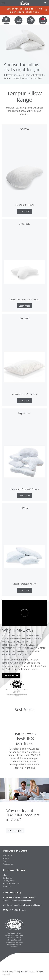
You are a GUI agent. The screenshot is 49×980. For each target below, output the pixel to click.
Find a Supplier (15, 831)
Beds (5, 861)
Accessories (8, 864)
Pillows (6, 858)
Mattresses (8, 856)
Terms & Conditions (11, 884)
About (6, 875)
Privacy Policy (9, 881)
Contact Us (8, 878)
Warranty (7, 886)
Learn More (11, 675)
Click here (32, 12)
